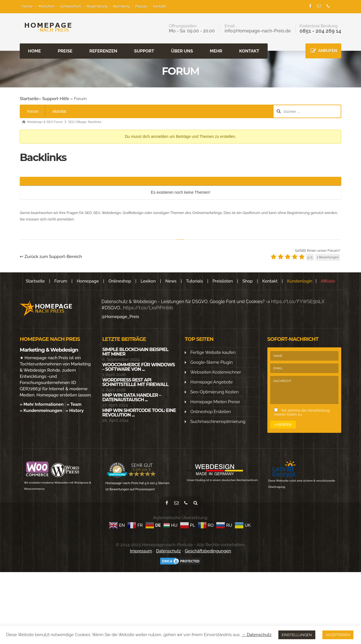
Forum (33, 111)
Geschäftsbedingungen (208, 551)
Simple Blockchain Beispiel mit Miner (135, 351)
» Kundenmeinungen (41, 410)
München (47, 6)
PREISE (65, 51)
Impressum (141, 551)
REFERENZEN (103, 51)
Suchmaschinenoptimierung (218, 421)
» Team (74, 404)
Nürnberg (121, 6)
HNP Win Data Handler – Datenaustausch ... (132, 397)
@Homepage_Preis (120, 316)
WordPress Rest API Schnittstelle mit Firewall (135, 382)
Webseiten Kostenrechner (216, 372)
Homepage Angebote (212, 382)
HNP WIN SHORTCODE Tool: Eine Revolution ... (139, 412)
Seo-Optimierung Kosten (214, 392)
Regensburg (97, 6)
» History (75, 410)
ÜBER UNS (182, 51)
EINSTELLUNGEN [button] (297, 635)
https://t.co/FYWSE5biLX (298, 301)
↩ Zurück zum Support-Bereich (51, 256)
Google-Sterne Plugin (212, 362)
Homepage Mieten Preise (215, 402)
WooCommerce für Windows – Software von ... (139, 367)
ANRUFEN (328, 50)
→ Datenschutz (257, 635)
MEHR (216, 51)
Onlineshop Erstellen (211, 411)
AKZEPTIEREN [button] (338, 635)
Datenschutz (168, 551)
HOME (35, 51)
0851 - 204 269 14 (320, 31)
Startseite (29, 98)
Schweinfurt (71, 6)
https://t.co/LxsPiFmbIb (148, 307)
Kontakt (160, 6)
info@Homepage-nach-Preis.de (258, 31)
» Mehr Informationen (42, 404)
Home (27, 6)
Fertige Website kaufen (213, 352)
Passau (141, 6)
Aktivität (59, 111)
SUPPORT (144, 51)
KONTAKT (249, 51)
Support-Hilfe (56, 98)
